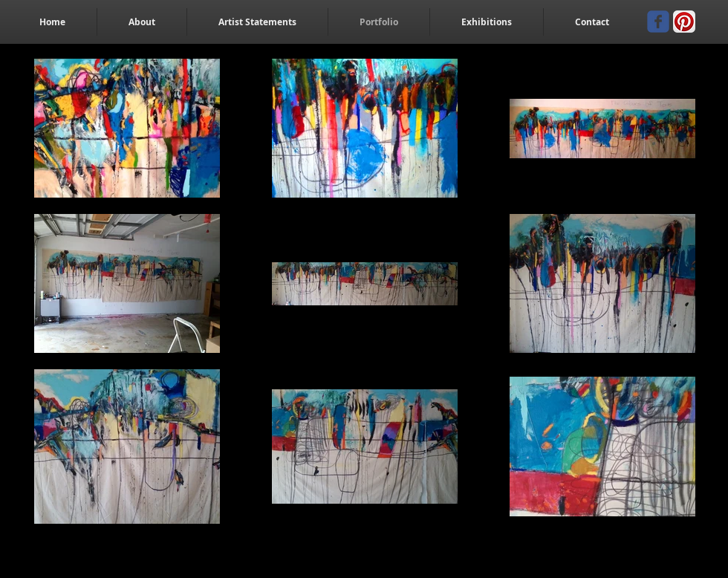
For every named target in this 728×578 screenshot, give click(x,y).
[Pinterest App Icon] (684, 22)
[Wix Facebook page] (658, 22)
